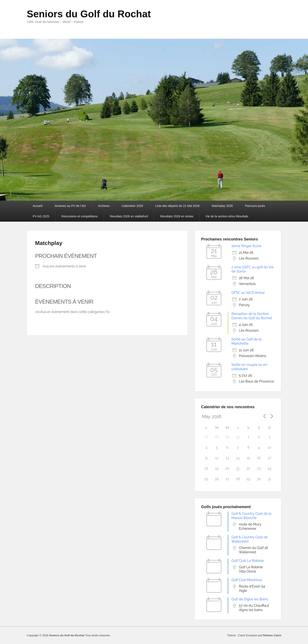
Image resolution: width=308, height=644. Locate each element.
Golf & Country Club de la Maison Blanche (251, 516)
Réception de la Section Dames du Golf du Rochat (252, 316)
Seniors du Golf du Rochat (89, 14)
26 (217, 479)
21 (238, 468)
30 (238, 437)
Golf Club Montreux (247, 580)
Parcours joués (255, 206)
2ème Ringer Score (246, 246)
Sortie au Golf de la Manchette (246, 341)
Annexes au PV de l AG (70, 206)
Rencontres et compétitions (80, 216)
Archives (104, 206)
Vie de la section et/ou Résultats (227, 216)
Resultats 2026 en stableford (129, 216)
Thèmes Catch (272, 635)
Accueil (38, 206)
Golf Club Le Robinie (248, 561)
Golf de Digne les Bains (250, 599)
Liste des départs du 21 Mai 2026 (177, 206)
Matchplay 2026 (222, 206)
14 (238, 458)
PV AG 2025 (41, 216)
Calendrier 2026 (132, 206)
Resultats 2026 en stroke (177, 216)
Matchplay (49, 243)
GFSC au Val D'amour (248, 293)
